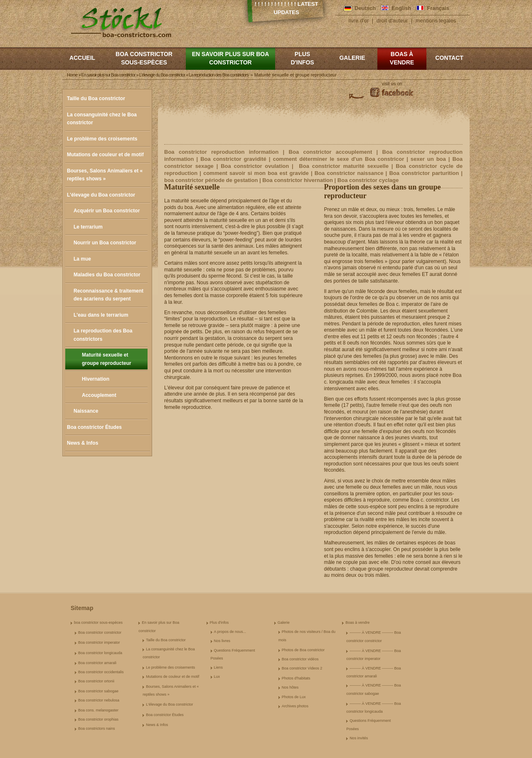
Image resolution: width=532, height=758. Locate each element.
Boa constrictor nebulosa (99, 700)
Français (438, 8)
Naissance (86, 411)
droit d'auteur (392, 21)
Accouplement (99, 395)
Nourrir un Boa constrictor (105, 243)
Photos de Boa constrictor (303, 650)
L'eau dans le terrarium (101, 315)
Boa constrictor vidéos (300, 659)
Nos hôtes (290, 687)
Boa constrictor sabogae (98, 691)
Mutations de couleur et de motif (105, 155)
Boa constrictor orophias (98, 719)
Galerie (352, 58)
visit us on (392, 84)
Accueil (82, 58)
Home (72, 75)
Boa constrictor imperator (99, 642)
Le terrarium (88, 227)
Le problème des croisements (102, 139)
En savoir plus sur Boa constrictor (231, 58)
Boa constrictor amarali (97, 663)
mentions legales (436, 21)
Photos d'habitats (296, 678)
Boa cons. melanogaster (98, 710)
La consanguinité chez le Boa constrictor (102, 119)
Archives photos (295, 706)
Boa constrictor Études (94, 427)
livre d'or (359, 21)
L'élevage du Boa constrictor (101, 195)
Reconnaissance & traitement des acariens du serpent (108, 295)
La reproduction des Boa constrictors (103, 335)
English (401, 8)
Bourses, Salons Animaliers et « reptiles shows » (105, 175)
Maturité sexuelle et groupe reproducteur (107, 359)
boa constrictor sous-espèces (144, 58)
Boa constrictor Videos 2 (302, 668)
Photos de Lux (294, 697)
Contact (449, 58)
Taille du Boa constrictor (96, 98)
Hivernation (96, 379)
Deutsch (365, 8)
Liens (219, 667)
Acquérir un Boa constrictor (107, 211)
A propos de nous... (230, 632)
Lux (217, 677)
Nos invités (359, 738)
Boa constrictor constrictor (100, 632)
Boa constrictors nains (97, 728)
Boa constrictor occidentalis (101, 672)
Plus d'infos (302, 58)
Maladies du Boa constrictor (107, 275)
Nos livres (222, 641)
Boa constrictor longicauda (100, 653)
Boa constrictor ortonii (96, 681)
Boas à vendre (402, 58)
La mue (82, 259)
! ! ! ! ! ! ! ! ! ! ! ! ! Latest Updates (287, 8)
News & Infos (83, 443)
